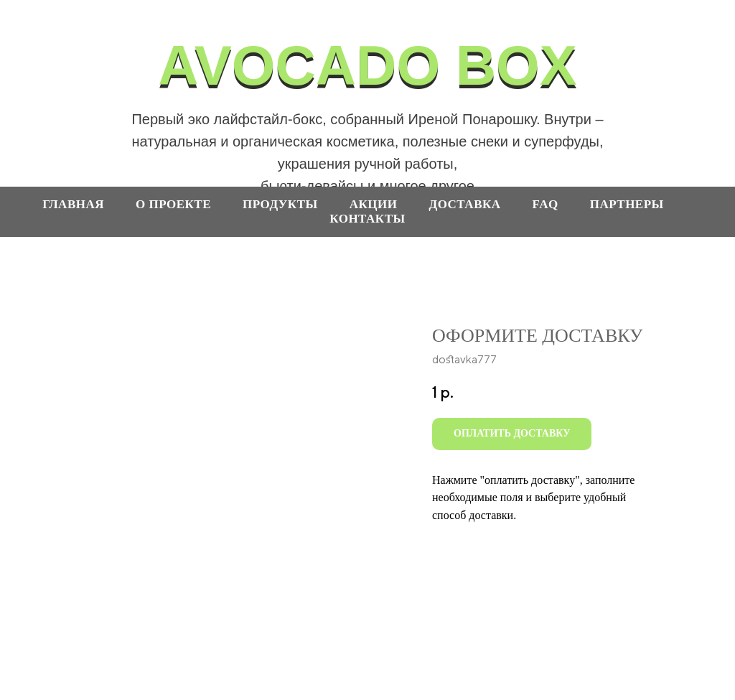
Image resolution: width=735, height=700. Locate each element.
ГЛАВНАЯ (73, 204)
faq (546, 204)
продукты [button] (280, 204)
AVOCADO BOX (367, 65)
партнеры (627, 204)
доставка (464, 204)
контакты (367, 219)
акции (374, 204)
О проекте (173, 204)
